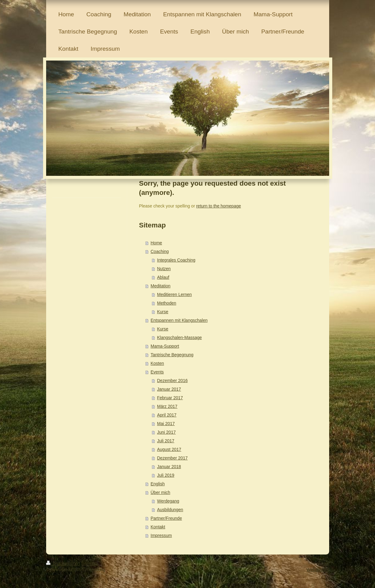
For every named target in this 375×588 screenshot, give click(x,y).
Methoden (167, 303)
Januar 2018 (169, 467)
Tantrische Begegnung (172, 355)
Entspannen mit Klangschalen (179, 320)
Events (157, 372)
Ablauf (163, 277)
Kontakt (158, 527)
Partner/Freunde (166, 518)
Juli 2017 (166, 441)
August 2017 (169, 449)
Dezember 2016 (173, 381)
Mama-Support (165, 346)
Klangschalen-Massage (180, 337)
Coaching (160, 251)
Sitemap (89, 563)
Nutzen (164, 269)
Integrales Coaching (176, 260)
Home (156, 243)
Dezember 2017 (173, 458)
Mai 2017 (166, 424)
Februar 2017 (170, 398)
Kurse (163, 312)
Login (324, 563)
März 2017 (167, 406)
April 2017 (167, 415)
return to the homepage (219, 206)
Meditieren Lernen (175, 294)
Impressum (161, 535)
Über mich (161, 492)
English (158, 484)
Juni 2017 (167, 432)
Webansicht (318, 570)
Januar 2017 (169, 389)
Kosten (158, 363)
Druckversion (63, 563)
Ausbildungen (170, 510)
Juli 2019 (166, 475)
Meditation (161, 286)
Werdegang (168, 501)
